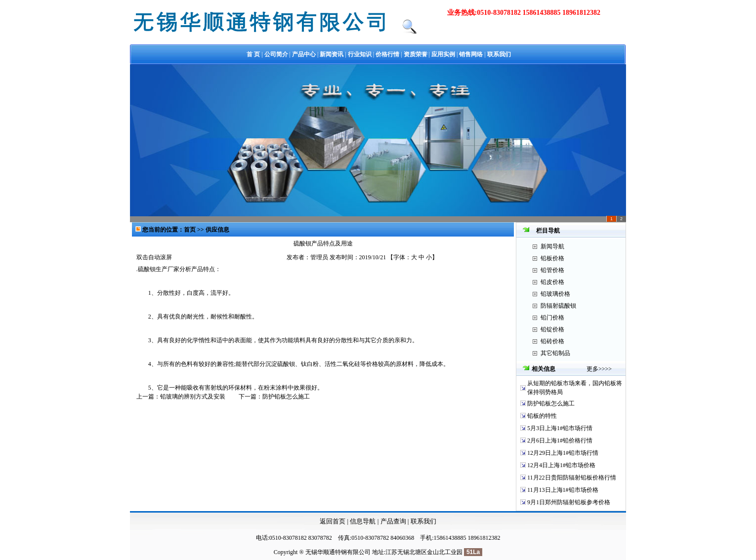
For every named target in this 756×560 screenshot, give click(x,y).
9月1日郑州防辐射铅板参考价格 (569, 502)
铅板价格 (552, 258)
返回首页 (333, 521)
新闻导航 (552, 246)
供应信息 (217, 230)
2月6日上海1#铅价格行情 (560, 440)
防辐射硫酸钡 (558, 306)
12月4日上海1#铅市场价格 (561, 465)
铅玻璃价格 (555, 294)
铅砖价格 (552, 341)
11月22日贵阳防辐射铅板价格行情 (572, 478)
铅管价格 (552, 270)
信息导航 (363, 521)
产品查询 (394, 521)
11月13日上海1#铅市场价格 (563, 490)
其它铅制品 (555, 353)
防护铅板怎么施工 (286, 397)
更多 (592, 369)
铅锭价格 (552, 329)
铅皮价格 (552, 282)
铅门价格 (552, 318)
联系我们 (423, 521)
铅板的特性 (542, 416)
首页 (190, 230)
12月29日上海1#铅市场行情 (563, 453)
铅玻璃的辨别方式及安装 (193, 397)
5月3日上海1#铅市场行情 (560, 428)
